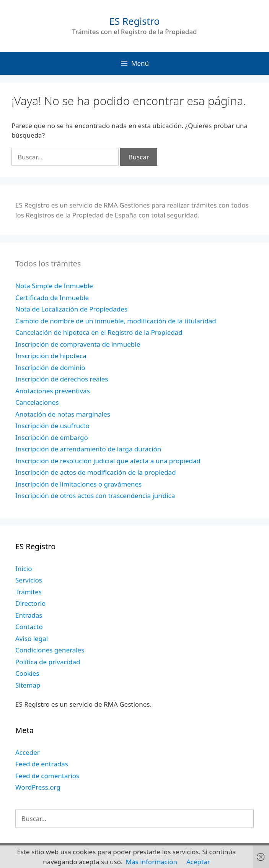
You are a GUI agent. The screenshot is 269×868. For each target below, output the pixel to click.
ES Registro (135, 21)
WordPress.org (38, 787)
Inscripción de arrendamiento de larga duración (88, 449)
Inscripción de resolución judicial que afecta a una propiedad (108, 461)
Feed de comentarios (47, 776)
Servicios (29, 580)
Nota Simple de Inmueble (54, 286)
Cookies (27, 673)
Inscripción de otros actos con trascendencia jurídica (95, 496)
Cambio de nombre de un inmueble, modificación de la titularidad (116, 321)
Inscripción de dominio (50, 367)
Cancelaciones (37, 402)
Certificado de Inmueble (52, 298)
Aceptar (198, 862)
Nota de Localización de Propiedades (71, 309)
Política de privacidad (48, 662)
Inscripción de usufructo (52, 426)
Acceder (28, 752)
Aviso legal (32, 638)
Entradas (29, 615)
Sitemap (28, 685)
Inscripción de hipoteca (51, 356)
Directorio (30, 603)
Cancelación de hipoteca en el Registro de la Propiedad (99, 332)
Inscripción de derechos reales (62, 379)
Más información (152, 862)
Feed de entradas (42, 764)
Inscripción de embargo (52, 437)
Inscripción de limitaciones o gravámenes (78, 484)
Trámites (29, 592)
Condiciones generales (50, 650)
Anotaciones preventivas (53, 391)
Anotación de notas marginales (63, 414)
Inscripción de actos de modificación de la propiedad (96, 472)
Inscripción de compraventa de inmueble (78, 344)
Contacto (29, 627)
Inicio (24, 569)
